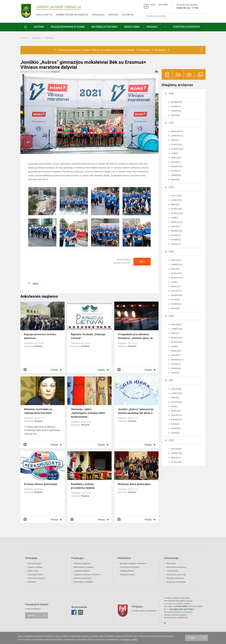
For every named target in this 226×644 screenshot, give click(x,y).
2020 (171, 440)
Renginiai (152, 27)
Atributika (32, 582)
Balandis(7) (177, 420)
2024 (171, 187)
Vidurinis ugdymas (82, 563)
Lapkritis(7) (177, 200)
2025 (171, 123)
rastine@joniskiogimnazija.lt (182, 609)
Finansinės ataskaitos (130, 567)
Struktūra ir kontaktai (186, 27)
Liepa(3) (175, 347)
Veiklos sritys (44, 15)
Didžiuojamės (132, 27)
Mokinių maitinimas (83, 578)
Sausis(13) (176, 244)
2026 (171, 94)
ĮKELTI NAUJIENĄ (159, 5)
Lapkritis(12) (177, 136)
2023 (171, 252)
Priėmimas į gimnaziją (176, 575)
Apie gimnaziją (34, 563)
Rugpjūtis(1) (177, 278)
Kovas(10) (176, 235)
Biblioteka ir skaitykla (83, 582)
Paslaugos (98, 15)
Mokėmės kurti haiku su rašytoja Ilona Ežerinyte (38, 411)
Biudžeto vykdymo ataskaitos (133, 563)
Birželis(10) (177, 222)
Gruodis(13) (177, 131)
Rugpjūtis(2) (177, 149)
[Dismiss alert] (201, 50)
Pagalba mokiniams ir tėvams (68, 27)
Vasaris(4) (176, 368)
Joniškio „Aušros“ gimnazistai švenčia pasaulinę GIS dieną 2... (136, 411)
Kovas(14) (176, 107)
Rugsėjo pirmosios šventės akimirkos (40, 336)
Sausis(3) (175, 373)
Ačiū (142, 262)
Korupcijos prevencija (176, 582)
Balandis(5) (177, 102)
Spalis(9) (175, 205)
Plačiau (54, 370)
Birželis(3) (176, 411)
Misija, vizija (33, 571)
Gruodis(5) (176, 449)
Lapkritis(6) (177, 265)
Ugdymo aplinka (35, 567)
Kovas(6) (175, 424)
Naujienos (37, 38)
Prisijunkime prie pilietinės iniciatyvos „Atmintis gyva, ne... (136, 336)
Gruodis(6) (176, 196)
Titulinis (24, 38)
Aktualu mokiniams (175, 578)
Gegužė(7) (176, 162)
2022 (171, 316)
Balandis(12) (177, 360)
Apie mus (113, 15)
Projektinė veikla (127, 575)
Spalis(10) (176, 458)
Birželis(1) (176, 287)
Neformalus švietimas (104, 27)
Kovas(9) (175, 300)
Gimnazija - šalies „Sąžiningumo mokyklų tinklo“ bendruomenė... (88, 413)
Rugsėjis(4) (177, 338)
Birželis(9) (176, 158)
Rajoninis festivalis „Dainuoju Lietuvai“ (88, 336)
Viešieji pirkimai (127, 571)
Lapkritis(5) (177, 329)
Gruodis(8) (176, 389)
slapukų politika (130, 639)
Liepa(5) (175, 153)
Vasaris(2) (176, 240)
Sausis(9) (175, 308)
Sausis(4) (175, 115)
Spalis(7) (175, 140)
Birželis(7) (176, 351)
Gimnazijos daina (35, 575)
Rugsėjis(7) (177, 273)
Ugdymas (39, 27)
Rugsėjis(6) (177, 145)
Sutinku (191, 638)
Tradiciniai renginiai (36, 578)
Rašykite (31, 616)
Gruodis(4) (176, 325)
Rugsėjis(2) (177, 462)
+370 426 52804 (180, 606)
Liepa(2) (175, 218)
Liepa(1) (175, 407)
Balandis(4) (177, 231)
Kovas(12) (176, 171)
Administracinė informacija (72, 15)
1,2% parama (172, 571)
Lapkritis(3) (177, 393)
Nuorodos (171, 563)
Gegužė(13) (176, 415)
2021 (171, 380)
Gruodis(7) (176, 260)
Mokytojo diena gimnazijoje (134, 484)
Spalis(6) (175, 269)
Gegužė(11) (176, 291)
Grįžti (35, 284)
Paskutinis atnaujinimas (187, 7)
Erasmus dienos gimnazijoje (41, 484)
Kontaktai (128, 15)
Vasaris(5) (176, 111)
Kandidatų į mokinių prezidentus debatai (83, 486)
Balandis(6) (177, 295)
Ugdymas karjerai (82, 571)
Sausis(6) (175, 180)
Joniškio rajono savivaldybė (144, 611)
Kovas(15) (176, 364)
